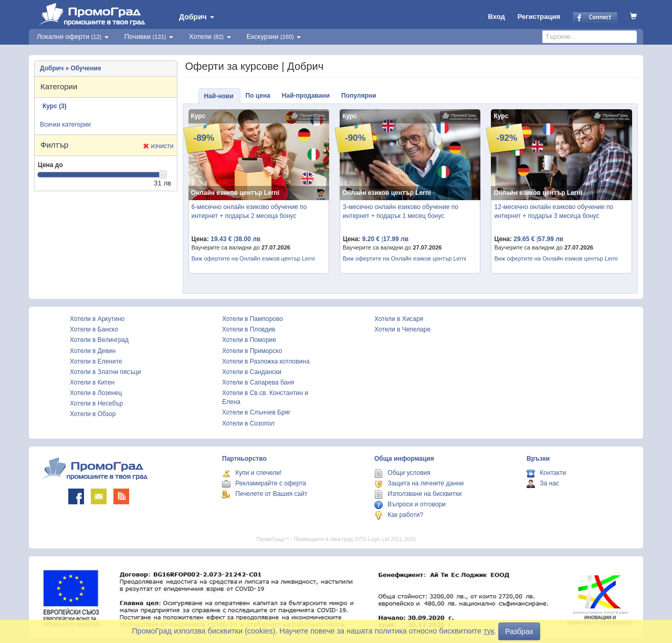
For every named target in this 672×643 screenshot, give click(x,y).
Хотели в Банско (94, 329)
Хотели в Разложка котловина (266, 361)
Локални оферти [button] (73, 37)
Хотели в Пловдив (249, 329)
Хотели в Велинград (99, 340)
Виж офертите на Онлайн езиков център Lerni (253, 258)
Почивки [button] (149, 37)
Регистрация (539, 17)
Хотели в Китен (92, 382)
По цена (258, 96)
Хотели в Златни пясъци (106, 372)
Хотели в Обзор (93, 414)
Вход (497, 17)
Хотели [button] (210, 37)
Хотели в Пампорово (253, 319)
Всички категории (65, 125)
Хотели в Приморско (252, 351)
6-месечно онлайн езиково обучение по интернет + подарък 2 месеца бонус (249, 211)
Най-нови (219, 96)
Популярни (359, 96)
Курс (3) (55, 106)
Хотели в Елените (96, 361)
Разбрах (519, 631)
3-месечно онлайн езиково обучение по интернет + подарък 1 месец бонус (401, 211)
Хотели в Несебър (96, 403)
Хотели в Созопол (248, 423)
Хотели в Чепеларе (402, 329)
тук (489, 631)
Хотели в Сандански (252, 372)
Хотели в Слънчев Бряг (256, 412)
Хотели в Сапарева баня (258, 382)
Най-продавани (306, 96)
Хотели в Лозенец (96, 393)
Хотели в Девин (93, 351)
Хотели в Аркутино (97, 319)
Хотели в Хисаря (399, 319)
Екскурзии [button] (274, 37)
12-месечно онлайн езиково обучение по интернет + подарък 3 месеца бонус (554, 211)
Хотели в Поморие (249, 340)
